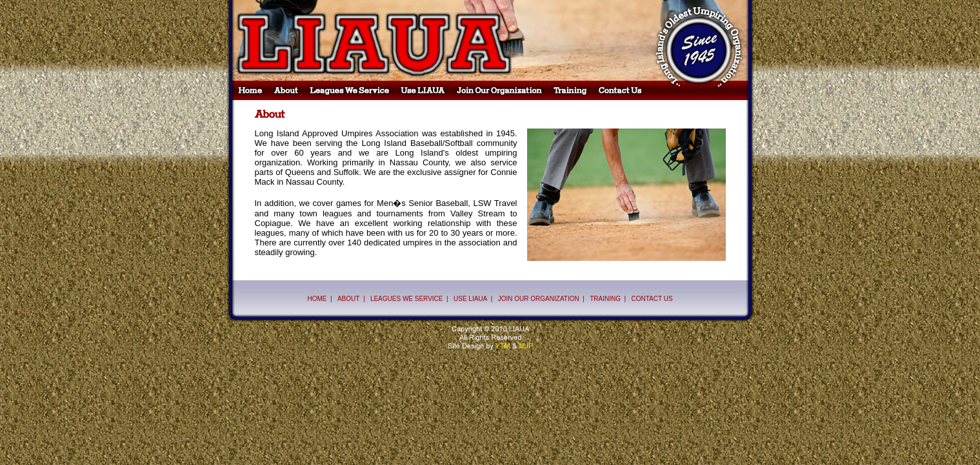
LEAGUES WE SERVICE (407, 299)
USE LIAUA (470, 299)
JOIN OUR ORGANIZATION (539, 299)
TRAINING (605, 299)
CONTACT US (652, 299)
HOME (317, 299)
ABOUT (348, 299)
